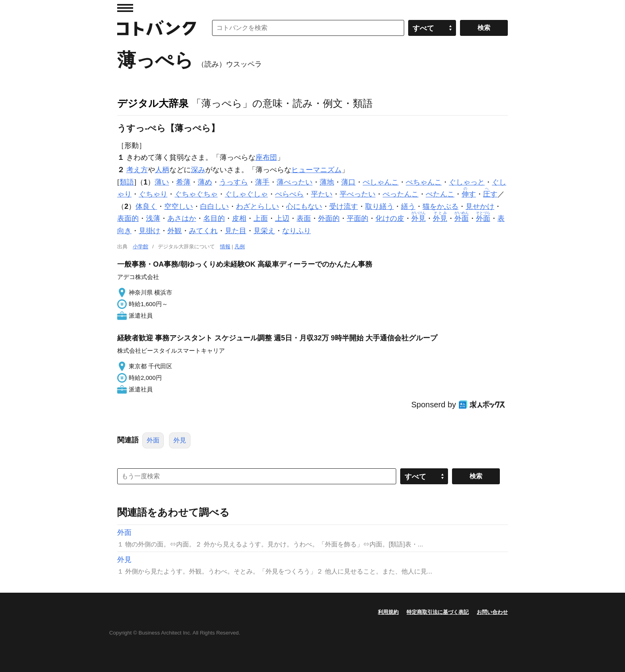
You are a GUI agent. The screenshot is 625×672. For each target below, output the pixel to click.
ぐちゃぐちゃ (196, 194)
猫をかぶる (440, 206)
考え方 (137, 170)
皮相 (239, 218)
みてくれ (203, 231)
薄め (205, 182)
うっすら (234, 182)
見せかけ (480, 206)
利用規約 (388, 612)
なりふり (297, 231)
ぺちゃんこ (424, 182)
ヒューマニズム (316, 170)
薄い (162, 182)
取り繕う (379, 206)
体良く (146, 206)
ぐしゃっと (467, 182)
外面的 (329, 218)
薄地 (327, 182)
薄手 (262, 182)
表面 (304, 218)
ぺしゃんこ (381, 182)
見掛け (149, 231)
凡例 (240, 247)
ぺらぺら (289, 194)
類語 (127, 182)
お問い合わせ (492, 612)
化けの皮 (390, 218)
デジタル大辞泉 (153, 103)
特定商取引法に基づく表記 (438, 612)
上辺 (282, 218)
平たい (322, 194)
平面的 (358, 218)
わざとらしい (257, 206)
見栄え (264, 231)
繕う (408, 206)
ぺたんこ (440, 194)
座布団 (266, 157)
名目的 (214, 218)
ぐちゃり (153, 194)
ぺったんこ (401, 194)
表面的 (128, 218)
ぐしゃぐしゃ (246, 194)
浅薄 (153, 218)
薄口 (348, 182)
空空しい (179, 206)
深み (198, 170)
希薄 (183, 182)
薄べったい (295, 182)
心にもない (304, 206)
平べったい (358, 194)
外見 (180, 440)
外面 (153, 440)
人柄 (162, 170)
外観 (175, 231)
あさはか (182, 218)
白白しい (214, 206)
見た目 (236, 231)
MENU (125, 8)
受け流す (344, 206)
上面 (261, 218)
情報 (225, 247)
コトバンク (157, 28)
